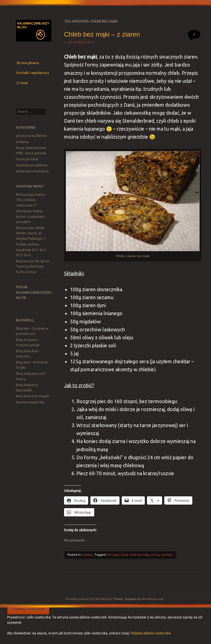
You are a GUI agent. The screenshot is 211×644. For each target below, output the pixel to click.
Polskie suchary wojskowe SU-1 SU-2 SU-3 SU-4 (31, 250)
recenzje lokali (27, 159)
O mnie (22, 83)
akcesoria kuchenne (31, 136)
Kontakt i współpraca (33, 73)
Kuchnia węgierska (30, 402)
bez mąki (113, 555)
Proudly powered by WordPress (88, 599)
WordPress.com (153, 599)
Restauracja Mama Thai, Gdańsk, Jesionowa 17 (30, 200)
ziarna (155, 555)
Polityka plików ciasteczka (151, 633)
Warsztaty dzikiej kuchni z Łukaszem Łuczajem (30, 216)
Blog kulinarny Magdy (33, 396)
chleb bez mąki (139, 555)
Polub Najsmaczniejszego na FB (34, 292)
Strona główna (28, 63)
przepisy (22, 142)
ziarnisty (166, 555)
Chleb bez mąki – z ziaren (102, 34)
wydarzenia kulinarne (32, 171)
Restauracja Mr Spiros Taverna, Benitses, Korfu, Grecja (33, 266)
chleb (124, 555)
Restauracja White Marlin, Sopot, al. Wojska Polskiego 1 (31, 233)
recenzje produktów (32, 165)
